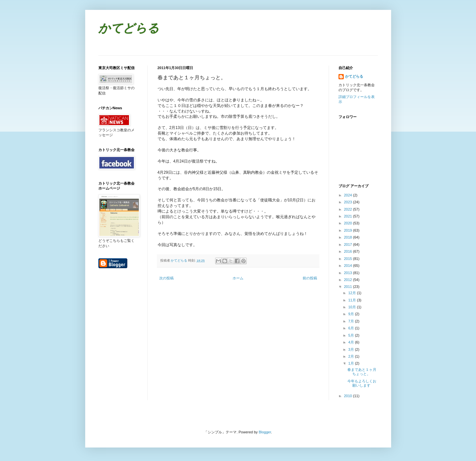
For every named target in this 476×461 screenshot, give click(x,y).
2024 (349, 195)
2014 (349, 266)
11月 (353, 300)
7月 (352, 321)
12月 (353, 293)
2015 (349, 259)
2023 (349, 202)
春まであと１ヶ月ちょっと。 (362, 372)
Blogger (265, 432)
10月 (353, 307)
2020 (349, 223)
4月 (352, 342)
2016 (349, 251)
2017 (349, 244)
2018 (349, 237)
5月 (352, 335)
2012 (349, 280)
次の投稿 (166, 278)
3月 (352, 349)
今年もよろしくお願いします (362, 383)
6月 (352, 328)
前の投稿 (310, 278)
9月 (352, 314)
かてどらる (129, 29)
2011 (349, 287)
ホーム (238, 278)
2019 (349, 230)
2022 (349, 209)
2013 (349, 273)
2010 (349, 396)
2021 (349, 216)
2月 (352, 356)
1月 (352, 363)
